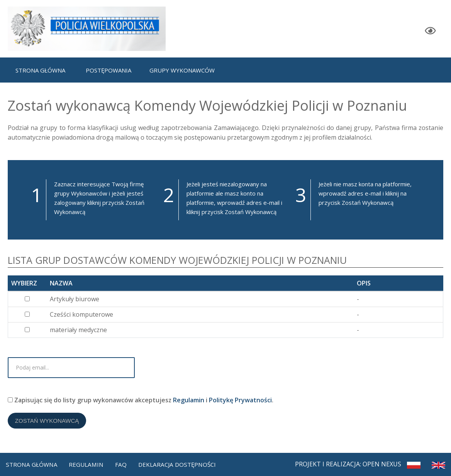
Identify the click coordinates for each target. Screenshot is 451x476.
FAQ (124, 463)
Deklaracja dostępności (182, 463)
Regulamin (189, 402)
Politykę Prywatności (240, 402)
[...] (27, 299)
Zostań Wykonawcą (49, 425)
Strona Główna (32, 463)
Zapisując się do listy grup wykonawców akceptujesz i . (141, 402)
